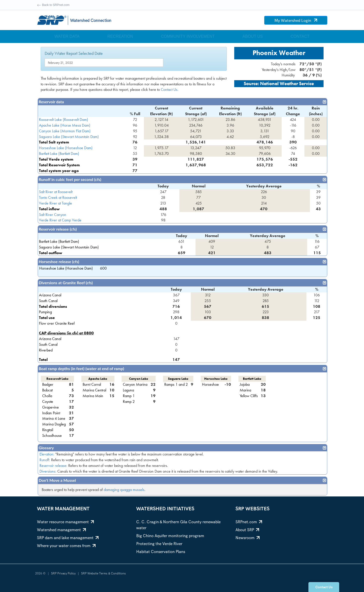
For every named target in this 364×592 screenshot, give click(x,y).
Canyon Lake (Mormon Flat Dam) (65, 131)
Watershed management (61, 530)
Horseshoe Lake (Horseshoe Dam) (66, 148)
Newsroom (248, 538)
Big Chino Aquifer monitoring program (170, 536)
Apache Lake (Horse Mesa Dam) (65, 125)
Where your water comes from (66, 546)
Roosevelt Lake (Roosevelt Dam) (64, 120)
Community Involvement (188, 36)
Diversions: (48, 471)
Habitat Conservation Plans (161, 552)
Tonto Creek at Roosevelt (58, 197)
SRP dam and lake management (68, 538)
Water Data (67, 36)
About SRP (247, 530)
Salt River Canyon (53, 215)
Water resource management (65, 522)
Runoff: (45, 460)
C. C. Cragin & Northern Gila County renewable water (178, 525)
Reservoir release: (53, 466)
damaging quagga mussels (124, 490)
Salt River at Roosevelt (56, 192)
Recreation (120, 36)
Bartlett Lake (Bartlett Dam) (59, 154)
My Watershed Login (296, 20)
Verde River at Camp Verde (60, 220)
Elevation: (47, 454)
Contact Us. (170, 89)
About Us (253, 36)
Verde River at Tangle (55, 203)
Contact (300, 36)
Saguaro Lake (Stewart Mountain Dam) (69, 137)
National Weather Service (287, 84)
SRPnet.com (249, 522)
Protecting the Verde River (159, 544)
